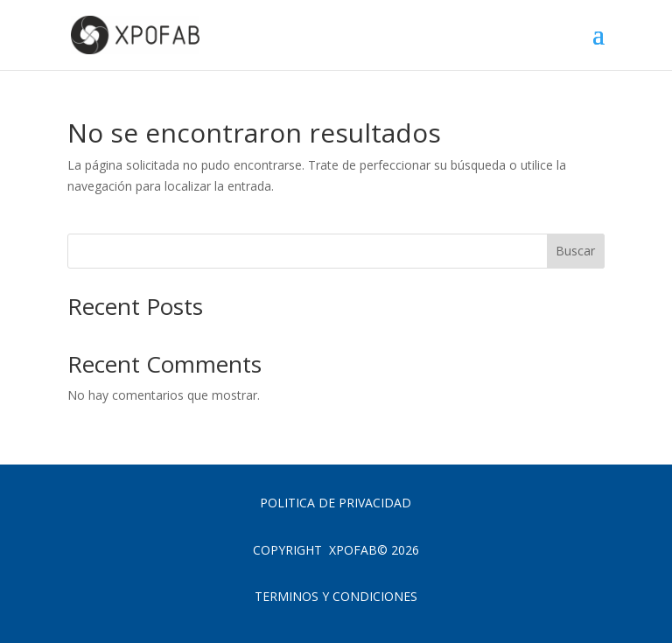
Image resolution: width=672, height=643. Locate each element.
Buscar (575, 251)
